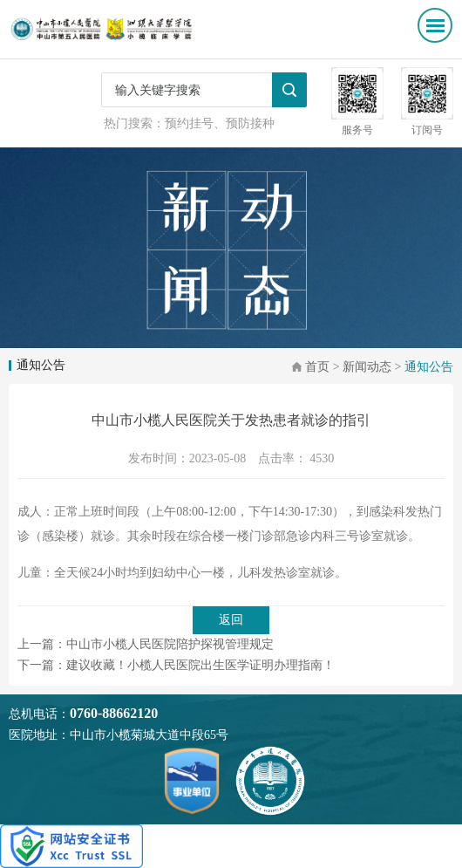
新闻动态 (367, 367)
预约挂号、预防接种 (220, 123)
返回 (231, 620)
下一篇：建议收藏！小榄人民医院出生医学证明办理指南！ (176, 665)
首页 (317, 367)
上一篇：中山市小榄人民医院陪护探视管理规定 (146, 644)
